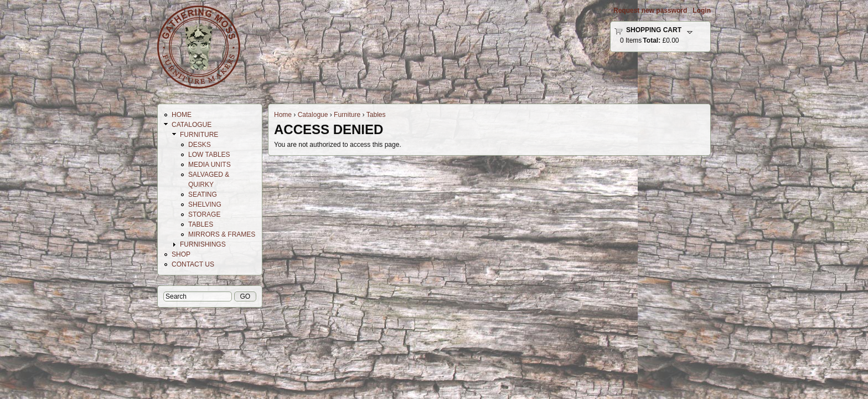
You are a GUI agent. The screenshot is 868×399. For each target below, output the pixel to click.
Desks (200, 145)
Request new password (650, 11)
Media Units (210, 165)
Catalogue (313, 115)
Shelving (205, 204)
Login (702, 11)
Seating (203, 195)
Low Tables (209, 155)
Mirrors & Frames (222, 234)
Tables (376, 115)
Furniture (347, 115)
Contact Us (193, 264)
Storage (204, 214)
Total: (652, 40)
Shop (181, 254)
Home (283, 115)
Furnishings (203, 244)
